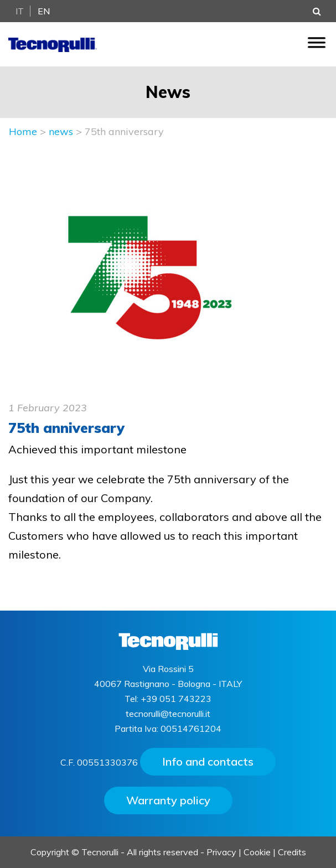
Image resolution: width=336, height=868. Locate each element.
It (20, 11)
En (44, 11)
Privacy (221, 852)
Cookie (257, 852)
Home (23, 131)
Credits (292, 852)
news (61, 131)
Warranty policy (168, 800)
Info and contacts (208, 761)
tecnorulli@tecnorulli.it (168, 714)
